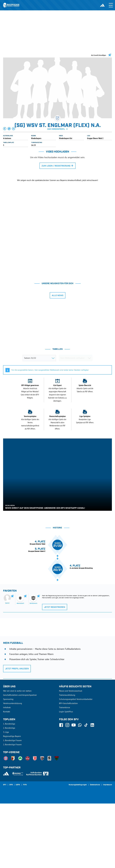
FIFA (25, 849)
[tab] (36, 306)
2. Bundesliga (9, 792)
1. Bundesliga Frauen (12, 805)
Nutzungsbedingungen (78, 849)
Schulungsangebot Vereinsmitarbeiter (76, 764)
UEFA (18, 849)
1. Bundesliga (9, 788)
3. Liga (6, 796)
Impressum (107, 849)
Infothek (7, 772)
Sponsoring (8, 764)
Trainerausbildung (67, 759)
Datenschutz (95, 849)
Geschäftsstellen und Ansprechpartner (20, 759)
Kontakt (7, 776)
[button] (5, 129)
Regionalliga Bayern (12, 801)
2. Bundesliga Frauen (12, 809)
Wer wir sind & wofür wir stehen (17, 755)
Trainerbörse (65, 772)
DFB (11, 849)
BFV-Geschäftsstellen (68, 768)
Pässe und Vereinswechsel (71, 755)
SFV (5, 849)
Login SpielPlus (66, 776)
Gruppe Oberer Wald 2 (95, 138)
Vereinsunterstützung (13, 768)
